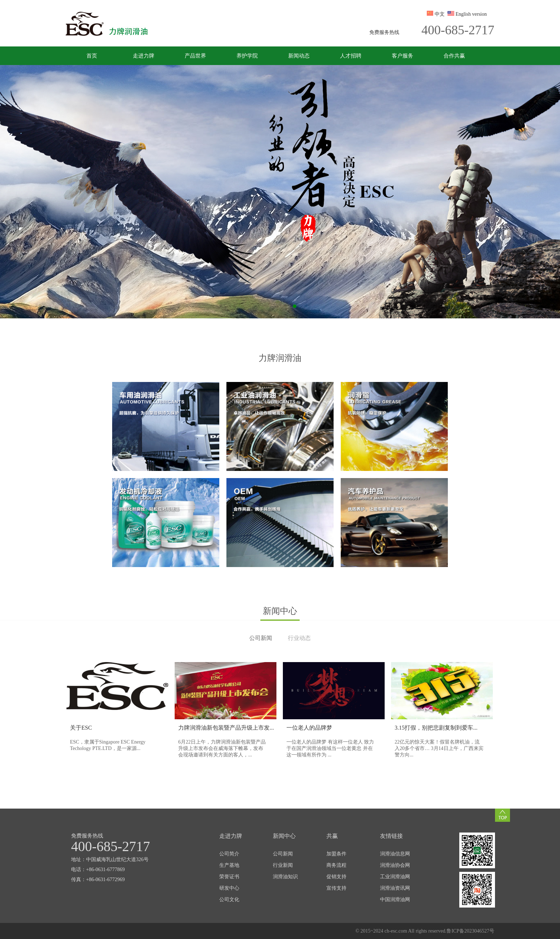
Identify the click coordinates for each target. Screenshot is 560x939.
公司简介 (229, 854)
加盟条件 (336, 854)
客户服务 (402, 56)
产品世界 (195, 56)
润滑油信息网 (395, 854)
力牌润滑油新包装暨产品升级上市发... (226, 728)
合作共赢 (454, 56)
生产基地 (229, 865)
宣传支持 (336, 888)
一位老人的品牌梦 (309, 728)
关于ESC (81, 728)
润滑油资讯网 (395, 888)
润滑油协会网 (395, 865)
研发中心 (229, 888)
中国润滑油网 (395, 900)
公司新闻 (283, 854)
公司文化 (229, 900)
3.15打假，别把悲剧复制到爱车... (436, 728)
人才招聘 (351, 56)
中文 (440, 14)
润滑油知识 (285, 877)
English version (471, 14)
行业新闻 (283, 865)
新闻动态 (299, 56)
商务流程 (336, 865)
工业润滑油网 (395, 877)
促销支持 (336, 877)
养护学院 (247, 56)
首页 (92, 56)
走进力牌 (144, 56)
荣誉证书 (229, 877)
